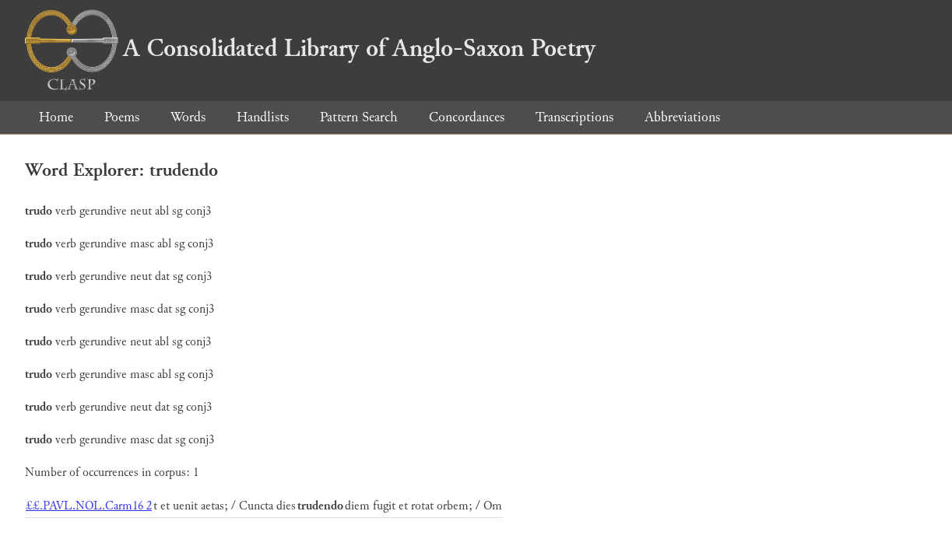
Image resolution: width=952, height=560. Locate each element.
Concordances (467, 117)
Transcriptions (574, 117)
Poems (122, 117)
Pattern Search (359, 117)
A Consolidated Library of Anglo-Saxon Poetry (310, 48)
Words (188, 117)
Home (56, 117)
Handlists (263, 117)
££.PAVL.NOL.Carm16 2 (89, 506)
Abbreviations (682, 117)
